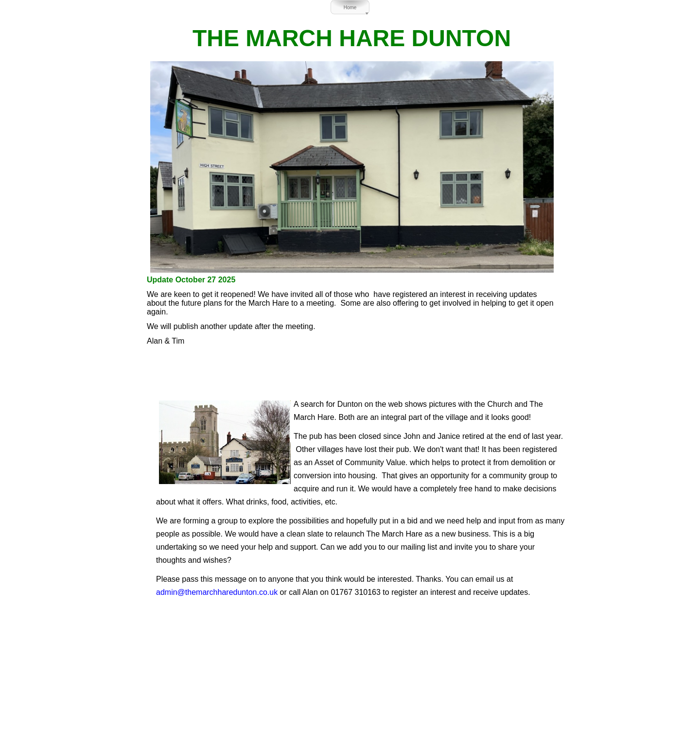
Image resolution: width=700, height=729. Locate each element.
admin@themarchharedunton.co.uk (217, 592)
